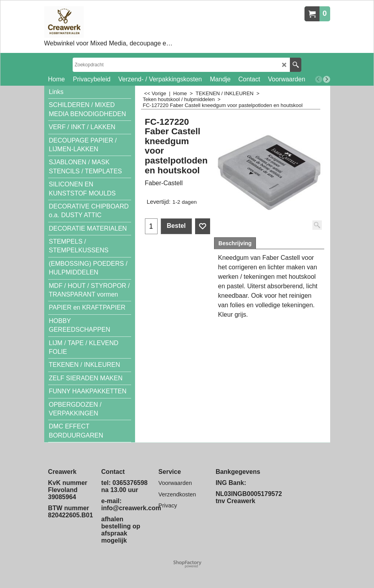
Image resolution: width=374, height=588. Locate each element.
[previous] (319, 79)
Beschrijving (235, 243)
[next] (327, 79)
